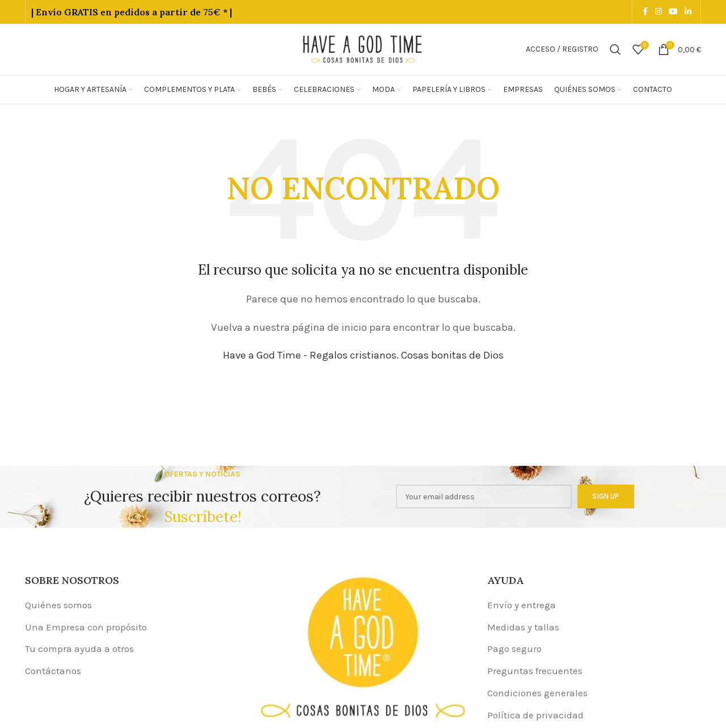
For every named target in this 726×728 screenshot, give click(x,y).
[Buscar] (615, 49)
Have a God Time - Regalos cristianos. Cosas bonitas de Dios (363, 355)
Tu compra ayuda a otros (79, 649)
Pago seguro (514, 649)
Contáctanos (53, 671)
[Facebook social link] (645, 12)
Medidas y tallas (523, 627)
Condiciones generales (537, 693)
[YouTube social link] (673, 12)
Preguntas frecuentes (535, 671)
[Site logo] (363, 48)
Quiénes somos (58, 605)
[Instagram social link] (659, 12)
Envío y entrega (522, 605)
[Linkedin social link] (688, 12)
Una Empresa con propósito (86, 627)
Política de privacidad (535, 715)
